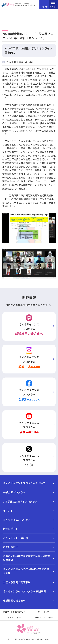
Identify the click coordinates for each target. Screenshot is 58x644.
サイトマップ (43, 612)
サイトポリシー (14, 617)
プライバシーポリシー (43, 617)
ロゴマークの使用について (14, 612)
